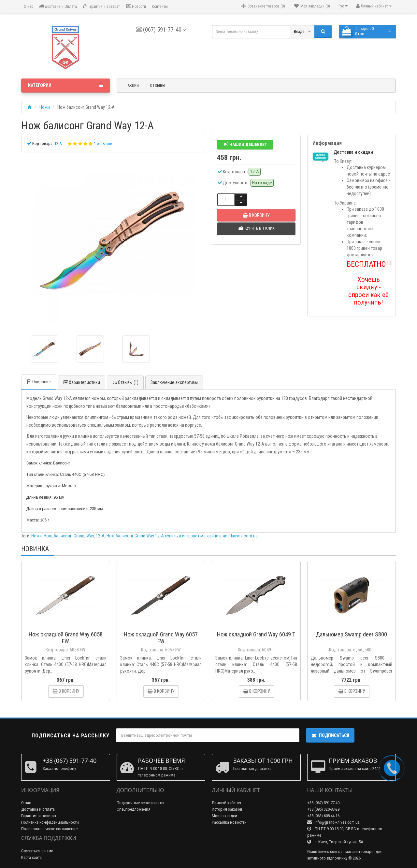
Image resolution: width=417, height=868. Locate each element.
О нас (28, 7)
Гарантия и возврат (101, 6)
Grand (79, 536)
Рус (343, 6)
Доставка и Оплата (58, 6)
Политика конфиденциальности (50, 822)
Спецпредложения (134, 809)
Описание (39, 382)
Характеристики (81, 382)
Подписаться (330, 735)
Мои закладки (224, 816)
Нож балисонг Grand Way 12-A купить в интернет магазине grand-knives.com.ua (182, 536)
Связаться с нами (37, 851)
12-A (100, 536)
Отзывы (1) (125, 382)
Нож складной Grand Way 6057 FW (161, 638)
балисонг (63, 536)
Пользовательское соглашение (49, 829)
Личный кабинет (227, 803)
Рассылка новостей (229, 822)
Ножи (36, 536)
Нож (48, 536)
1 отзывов (103, 143)
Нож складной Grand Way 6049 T (256, 634)
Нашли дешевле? (245, 144)
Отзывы (158, 86)
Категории (66, 85)
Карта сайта (31, 857)
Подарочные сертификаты (140, 803)
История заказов (227, 809)
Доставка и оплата (38, 809)
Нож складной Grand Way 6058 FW (66, 638)
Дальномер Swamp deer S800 (352, 634)
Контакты (160, 7)
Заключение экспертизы (174, 382)
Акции (133, 86)
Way (90, 536)
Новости (136, 6)
